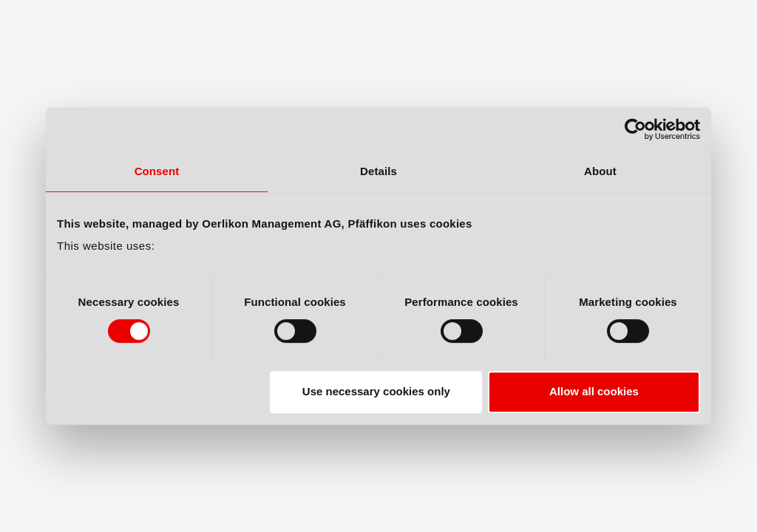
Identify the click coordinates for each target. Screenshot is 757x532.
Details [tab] (378, 171)
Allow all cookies (594, 391)
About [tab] (600, 171)
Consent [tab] (157, 171)
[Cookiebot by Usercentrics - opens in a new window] (635, 129)
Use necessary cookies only (376, 391)
